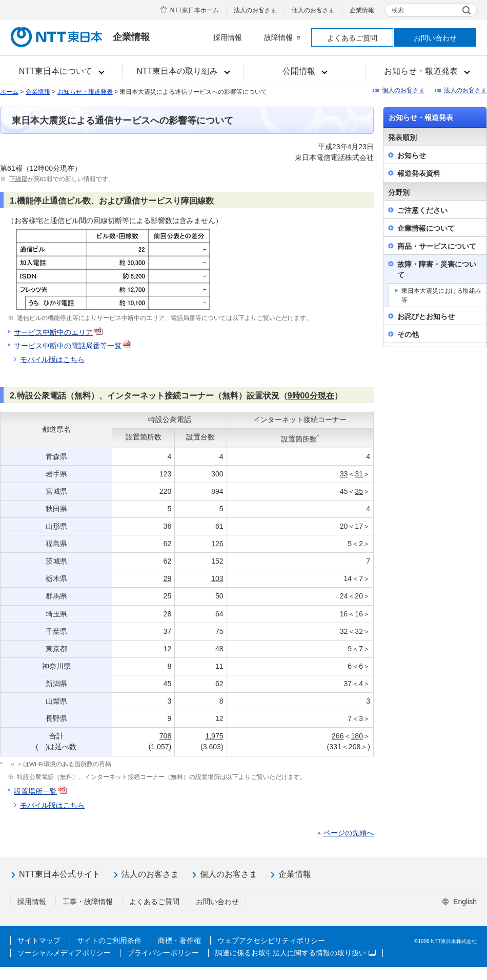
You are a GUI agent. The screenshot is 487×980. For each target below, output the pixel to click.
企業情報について (426, 228)
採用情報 (228, 37)
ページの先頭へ (349, 833)
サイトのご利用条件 (109, 941)
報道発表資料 (419, 173)
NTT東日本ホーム (195, 10)
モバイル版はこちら (52, 359)
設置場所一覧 (35, 791)
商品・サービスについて (437, 246)
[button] (61, 71)
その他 (408, 334)
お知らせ (412, 155)
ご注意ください (422, 210)
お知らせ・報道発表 (85, 92)
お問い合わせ (435, 38)
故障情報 (282, 37)
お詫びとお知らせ (426, 316)
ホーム (9, 92)
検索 (398, 10)
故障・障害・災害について (437, 269)
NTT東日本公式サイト (60, 874)
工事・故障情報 (88, 902)
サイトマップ (39, 941)
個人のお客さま (313, 10)
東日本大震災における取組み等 (441, 295)
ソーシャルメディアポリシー (64, 953)
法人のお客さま (255, 10)
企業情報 (362, 10)
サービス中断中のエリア (59, 332)
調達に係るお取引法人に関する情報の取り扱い (296, 953)
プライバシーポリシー (163, 953)
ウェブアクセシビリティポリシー (271, 941)
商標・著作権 (179, 941)
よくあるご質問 (352, 38)
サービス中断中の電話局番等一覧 (68, 346)
